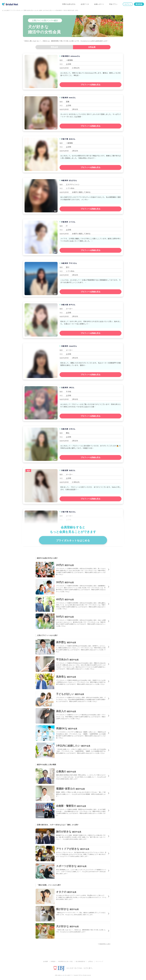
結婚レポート (99, 4)
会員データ (85, 4)
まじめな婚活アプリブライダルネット (12, 10)
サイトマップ (99, 961)
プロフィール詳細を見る (91, 85)
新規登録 (139, 4)
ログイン (128, 4)
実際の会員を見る (69, 4)
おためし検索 (38, 10)
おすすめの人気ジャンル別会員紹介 (52, 10)
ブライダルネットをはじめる (73, 540)
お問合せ (91, 961)
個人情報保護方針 (81, 961)
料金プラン (114, 4)
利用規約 (53, 961)
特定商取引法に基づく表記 (65, 961)
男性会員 (54, 47)
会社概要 (45, 961)
